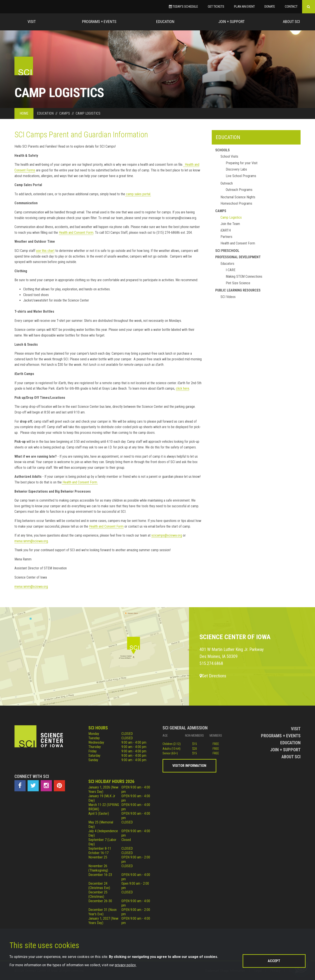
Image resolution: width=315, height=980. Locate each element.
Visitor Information (189, 766)
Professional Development (238, 257)
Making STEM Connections (244, 276)
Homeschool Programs (236, 203)
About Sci (291, 22)
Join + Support (231, 22)
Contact (291, 7)
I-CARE (231, 270)
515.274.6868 (211, 663)
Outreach (227, 183)
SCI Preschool (227, 251)
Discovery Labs (236, 169)
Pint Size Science (238, 283)
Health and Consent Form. (80, 482)
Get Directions (213, 676)
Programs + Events (99, 22)
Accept (274, 961)
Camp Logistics (231, 217)
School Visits (229, 156)
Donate (270, 7)
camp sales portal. (138, 194)
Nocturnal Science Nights (238, 197)
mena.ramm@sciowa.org (31, 541)
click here (183, 388)
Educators (227, 264)
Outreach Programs (239, 190)
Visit (32, 22)
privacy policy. (126, 965)
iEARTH (226, 230)
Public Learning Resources (238, 290)
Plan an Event (244, 7)
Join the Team (230, 224)
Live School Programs (241, 176)
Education (165, 22)
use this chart (45, 251)
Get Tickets (216, 7)
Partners (226, 237)
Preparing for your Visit (242, 163)
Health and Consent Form (76, 233)
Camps (221, 211)
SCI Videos (228, 297)
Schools (222, 150)
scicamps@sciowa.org (167, 535)
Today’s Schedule (183, 7)
